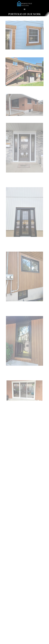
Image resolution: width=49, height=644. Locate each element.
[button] (24, 9)
